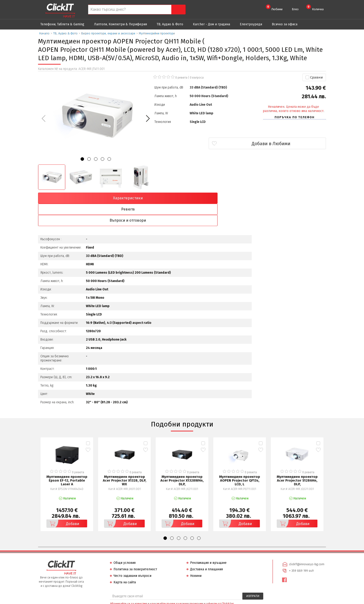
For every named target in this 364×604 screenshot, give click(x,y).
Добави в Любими (298, 144)
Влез (295, 9)
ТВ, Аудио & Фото (170, 24)
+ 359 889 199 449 (301, 548)
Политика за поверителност (135, 547)
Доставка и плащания (206, 547)
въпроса (197, 78)
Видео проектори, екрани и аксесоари (108, 33)
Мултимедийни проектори (157, 33)
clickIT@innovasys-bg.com (306, 542)
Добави (64, 502)
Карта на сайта (125, 560)
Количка (315, 8)
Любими (274, 8)
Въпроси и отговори (218, 198)
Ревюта (146, 198)
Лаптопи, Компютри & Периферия (120, 24)
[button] (148, 118)
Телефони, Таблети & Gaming (62, 24)
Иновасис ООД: (158, 600)
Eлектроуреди (251, 24)
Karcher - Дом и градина (211, 24)
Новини (196, 554)
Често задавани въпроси (132, 554)
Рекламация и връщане (208, 541)
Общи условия (125, 541)
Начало (44, 33)
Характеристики (73, 198)
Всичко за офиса (285, 24)
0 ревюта (181, 78)
